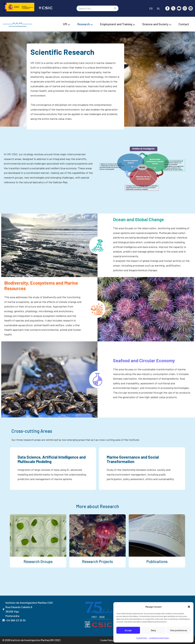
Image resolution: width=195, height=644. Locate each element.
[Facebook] (167, 8)
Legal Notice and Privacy (159, 638)
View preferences (179, 630)
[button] (189, 607)
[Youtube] (179, 8)
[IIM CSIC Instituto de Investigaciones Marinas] (18, 24)
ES (151, 8)
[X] (173, 8)
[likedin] (191, 8)
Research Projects (97, 561)
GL (159, 8)
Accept (128, 630)
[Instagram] (185, 8)
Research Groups (38, 561)
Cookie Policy (142, 638)
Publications (157, 561)
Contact (184, 24)
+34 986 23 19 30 (16, 620)
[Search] (94, 8)
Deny (153, 630)
